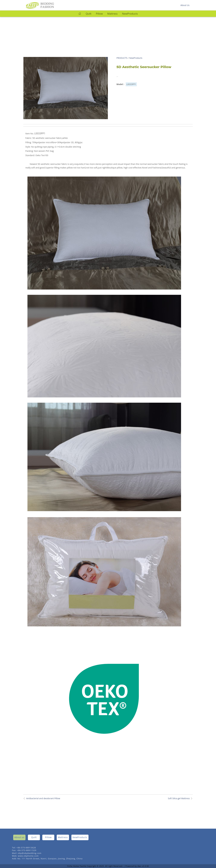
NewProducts (130, 14)
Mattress (112, 14)
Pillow (99, 14)
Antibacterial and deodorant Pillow (43, 798)
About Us (185, 5)
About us (19, 837)
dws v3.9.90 (143, 866)
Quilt (88, 14)
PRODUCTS (122, 58)
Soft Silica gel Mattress (179, 798)
